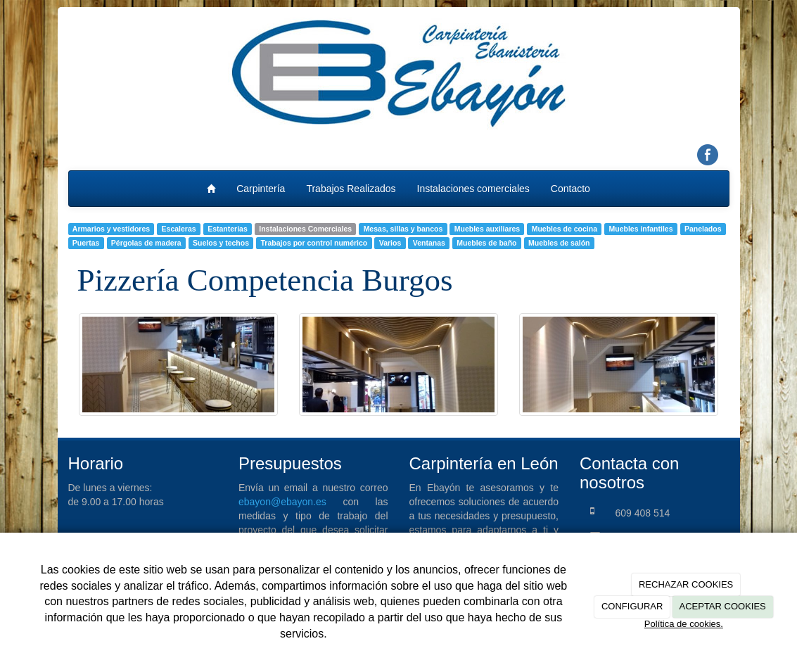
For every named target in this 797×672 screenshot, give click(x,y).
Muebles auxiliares (487, 229)
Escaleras (179, 229)
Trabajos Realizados (351, 189)
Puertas (86, 243)
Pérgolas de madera (146, 243)
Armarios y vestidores (111, 229)
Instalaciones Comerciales (305, 229)
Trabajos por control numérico (314, 243)
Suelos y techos (221, 243)
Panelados (703, 229)
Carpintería (261, 189)
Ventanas (429, 243)
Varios (390, 243)
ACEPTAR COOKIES (722, 606)
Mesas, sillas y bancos (403, 229)
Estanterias (228, 229)
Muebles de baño (486, 243)
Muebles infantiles (641, 229)
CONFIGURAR (632, 606)
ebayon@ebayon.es (282, 502)
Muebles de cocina (565, 229)
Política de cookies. (684, 624)
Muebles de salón (559, 243)
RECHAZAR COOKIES (686, 584)
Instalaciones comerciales (473, 189)
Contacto (570, 189)
